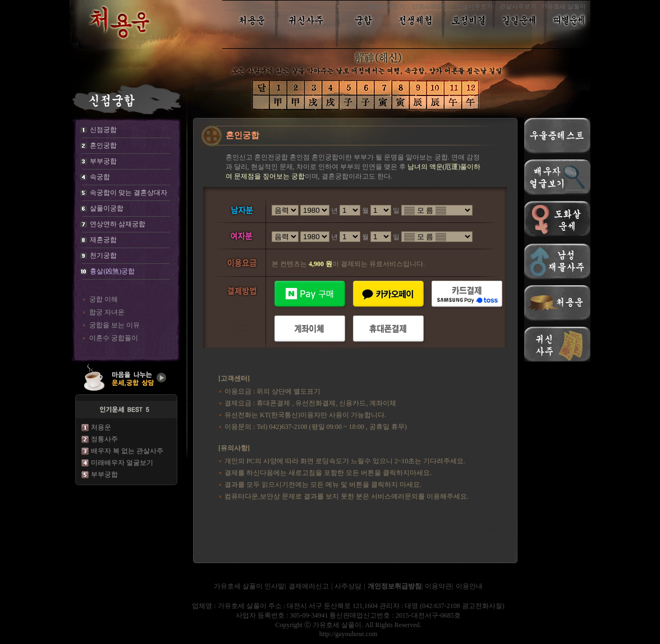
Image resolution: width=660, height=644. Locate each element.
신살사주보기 (474, 6)
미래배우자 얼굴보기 (122, 463)
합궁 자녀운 (107, 312)
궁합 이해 (104, 299)
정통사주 (104, 439)
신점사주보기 (430, 6)
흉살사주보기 (387, 6)
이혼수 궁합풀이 (114, 338)
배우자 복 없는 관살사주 (127, 451)
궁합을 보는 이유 (114, 325)
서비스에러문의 (395, 496)
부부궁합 (104, 474)
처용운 (101, 427)
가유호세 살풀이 (563, 6)
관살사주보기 (518, 6)
